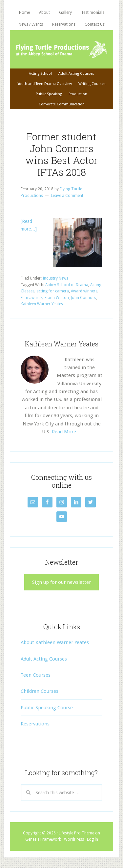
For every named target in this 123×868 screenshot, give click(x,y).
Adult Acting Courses (44, 659)
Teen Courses (36, 675)
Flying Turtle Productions (61, 49)
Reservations (35, 724)
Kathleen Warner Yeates (42, 304)
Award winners (84, 291)
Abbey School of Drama (67, 285)
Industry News (55, 278)
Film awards (32, 298)
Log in (92, 839)
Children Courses (40, 691)
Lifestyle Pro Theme (76, 833)
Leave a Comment (67, 196)
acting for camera (53, 291)
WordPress (74, 839)
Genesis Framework (43, 839)
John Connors (83, 298)
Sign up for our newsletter (61, 582)
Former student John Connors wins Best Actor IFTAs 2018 (61, 154)
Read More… (66, 432)
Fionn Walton (57, 298)
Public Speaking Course (47, 708)
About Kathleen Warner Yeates (55, 642)
